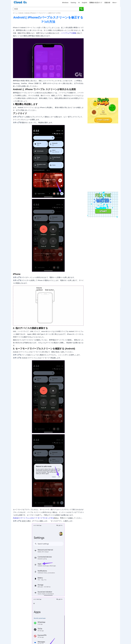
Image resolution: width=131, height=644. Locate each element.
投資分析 (107, 3)
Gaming (73, 3)
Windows (65, 3)
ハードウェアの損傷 (68, 33)
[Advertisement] (103, 63)
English (84, 3)
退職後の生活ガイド (96, 3)
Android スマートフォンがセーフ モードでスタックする (33, 518)
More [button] (115, 3)
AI (79, 3)
